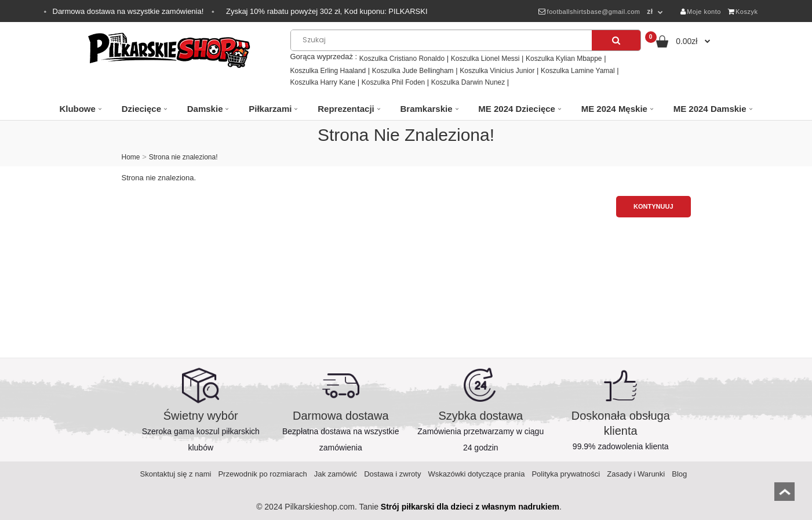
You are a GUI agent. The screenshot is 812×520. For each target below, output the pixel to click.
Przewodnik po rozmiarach (262, 474)
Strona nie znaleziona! (183, 157)
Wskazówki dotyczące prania (476, 474)
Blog (679, 474)
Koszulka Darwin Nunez (468, 82)
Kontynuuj (653, 206)
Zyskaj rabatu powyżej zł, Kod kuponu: (327, 11)
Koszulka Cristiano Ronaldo (402, 59)
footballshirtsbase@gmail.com (589, 12)
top (784, 495)
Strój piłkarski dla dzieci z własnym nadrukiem (470, 507)
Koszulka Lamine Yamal (578, 71)
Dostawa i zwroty (392, 474)
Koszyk (743, 12)
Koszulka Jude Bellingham (413, 71)
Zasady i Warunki (636, 474)
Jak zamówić (336, 474)
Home (131, 157)
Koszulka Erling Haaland (328, 71)
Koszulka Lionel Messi (485, 59)
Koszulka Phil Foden (393, 82)
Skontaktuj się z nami (176, 474)
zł (650, 12)
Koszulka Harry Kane (323, 82)
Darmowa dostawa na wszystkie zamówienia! (129, 11)
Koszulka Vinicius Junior (497, 71)
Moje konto (701, 12)
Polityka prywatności (566, 474)
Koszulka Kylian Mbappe (564, 59)
